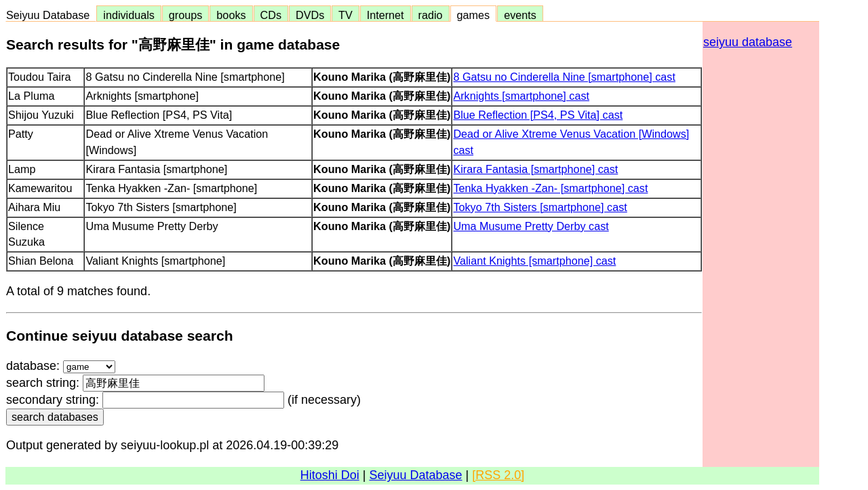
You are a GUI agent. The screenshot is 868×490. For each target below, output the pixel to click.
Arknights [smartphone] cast (521, 96)
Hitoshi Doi (330, 475)
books (231, 15)
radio (431, 15)
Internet (386, 15)
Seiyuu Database (51, 15)
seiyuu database (748, 42)
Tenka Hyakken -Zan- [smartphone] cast (550, 188)
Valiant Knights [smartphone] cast (534, 261)
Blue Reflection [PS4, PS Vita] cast (538, 115)
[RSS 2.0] (498, 475)
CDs (271, 15)
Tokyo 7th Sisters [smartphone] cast (540, 207)
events (520, 15)
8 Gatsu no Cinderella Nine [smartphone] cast (564, 77)
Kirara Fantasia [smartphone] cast (535, 169)
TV (345, 15)
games (474, 15)
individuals (129, 15)
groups (186, 15)
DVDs (310, 15)
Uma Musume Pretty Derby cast (531, 226)
